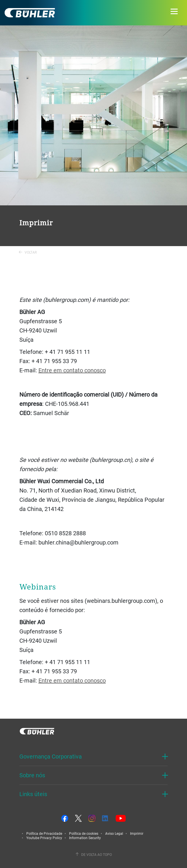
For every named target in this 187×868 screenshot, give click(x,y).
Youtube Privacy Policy (44, 838)
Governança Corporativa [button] (51, 756)
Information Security (85, 838)
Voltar (28, 252)
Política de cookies (84, 833)
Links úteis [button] (33, 794)
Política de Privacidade (44, 833)
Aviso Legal (114, 833)
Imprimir (137, 833)
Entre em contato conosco (72, 370)
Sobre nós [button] (32, 775)
